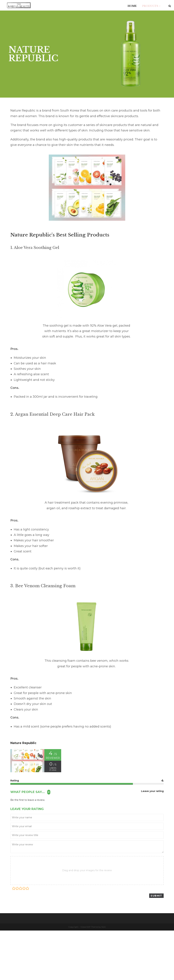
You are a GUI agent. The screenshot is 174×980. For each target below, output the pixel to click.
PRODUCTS (151, 6)
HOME (132, 6)
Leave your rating (152, 791)
